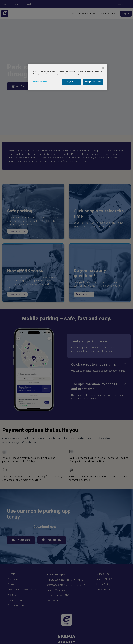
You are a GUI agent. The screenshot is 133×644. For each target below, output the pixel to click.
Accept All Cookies (93, 82)
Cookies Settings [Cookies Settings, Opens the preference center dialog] (40, 82)
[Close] (103, 68)
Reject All (72, 82)
